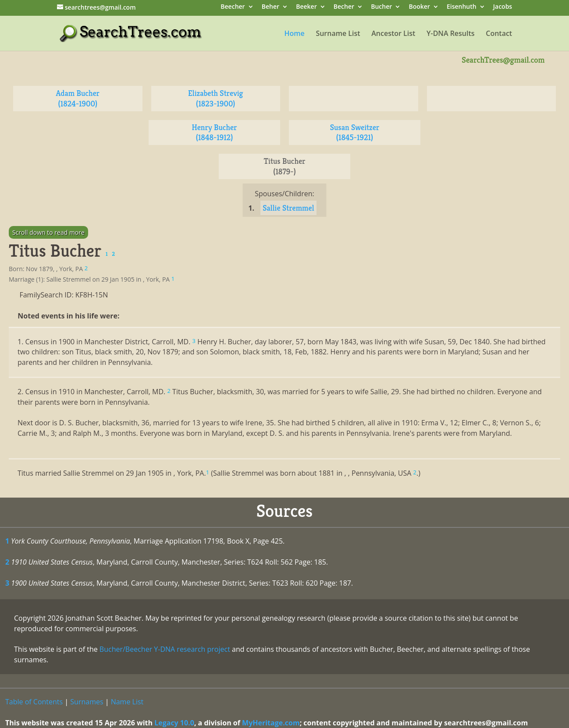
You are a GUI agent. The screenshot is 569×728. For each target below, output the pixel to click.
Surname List (338, 34)
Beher (270, 7)
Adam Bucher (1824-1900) (78, 98)
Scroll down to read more (48, 232)
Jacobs (503, 7)
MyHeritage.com (271, 723)
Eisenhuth (462, 7)
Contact (499, 34)
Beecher (233, 7)
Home (294, 34)
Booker (419, 7)
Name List (127, 702)
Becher (344, 7)
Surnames (87, 702)
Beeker (306, 7)
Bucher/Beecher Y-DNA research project (165, 649)
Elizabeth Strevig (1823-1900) (216, 98)
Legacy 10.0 (174, 723)
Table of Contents (34, 702)
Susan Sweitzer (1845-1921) (355, 133)
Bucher (381, 7)
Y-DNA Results (451, 34)
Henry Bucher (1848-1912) (215, 133)
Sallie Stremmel (288, 208)
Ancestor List (393, 34)
